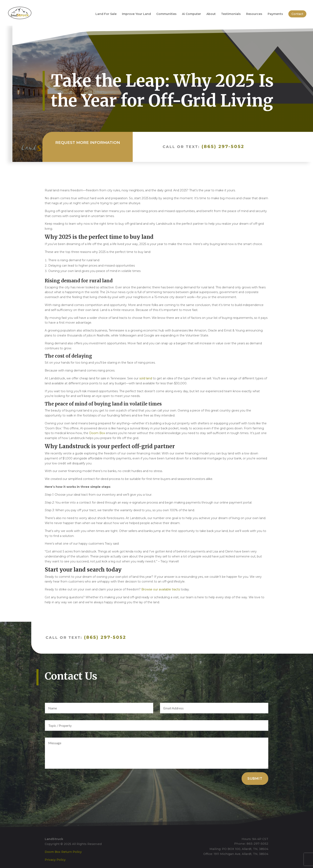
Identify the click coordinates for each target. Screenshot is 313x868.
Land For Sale (106, 14)
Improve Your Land (136, 14)
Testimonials (231, 14)
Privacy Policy (55, 860)
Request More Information (88, 144)
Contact (297, 14)
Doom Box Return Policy (63, 852)
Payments (275, 14)
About (211, 14)
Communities (166, 14)
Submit (255, 779)
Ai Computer (191, 14)
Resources (254, 14)
